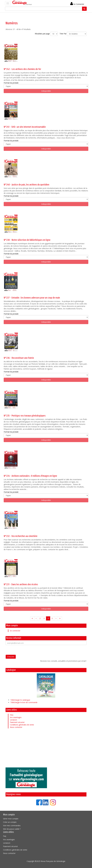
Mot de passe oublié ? (12, 829)
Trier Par (63, 34)
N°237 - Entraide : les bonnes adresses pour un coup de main (32, 298)
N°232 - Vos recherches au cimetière (21, 536)
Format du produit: (11, 83)
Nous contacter (16, 727)
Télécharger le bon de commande (24, 702)
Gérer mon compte (11, 819)
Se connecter (15, 631)
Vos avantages (16, 717)
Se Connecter (77, 4)
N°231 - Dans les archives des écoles (21, 584)
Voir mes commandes (12, 826)
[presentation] (24, 650)
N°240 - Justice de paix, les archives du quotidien (26, 185)
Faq (5, 836)
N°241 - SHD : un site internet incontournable (25, 127)
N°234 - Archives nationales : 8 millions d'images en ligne (30, 476)
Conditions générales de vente (22, 725)
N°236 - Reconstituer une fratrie (19, 358)
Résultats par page (42, 34)
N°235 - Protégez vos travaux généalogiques (25, 416)
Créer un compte (10, 822)
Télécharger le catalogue (20, 700)
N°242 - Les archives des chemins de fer (22, 69)
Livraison (13, 720)
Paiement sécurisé (17, 722)
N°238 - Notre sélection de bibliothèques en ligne (27, 240)
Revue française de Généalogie (53, 861)
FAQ (12, 715)
